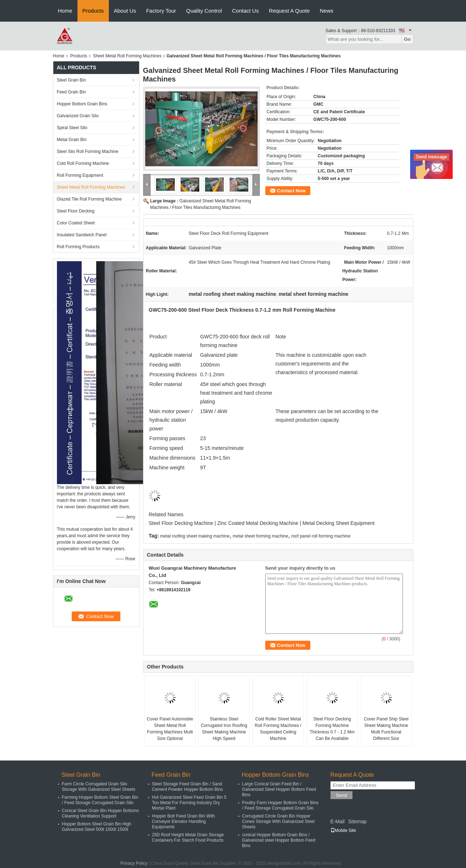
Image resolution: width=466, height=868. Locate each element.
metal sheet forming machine (261, 536)
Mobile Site (343, 830)
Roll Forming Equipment (80, 175)
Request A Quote (289, 11)
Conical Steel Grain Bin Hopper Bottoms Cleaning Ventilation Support (101, 813)
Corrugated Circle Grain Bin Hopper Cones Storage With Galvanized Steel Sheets (278, 821)
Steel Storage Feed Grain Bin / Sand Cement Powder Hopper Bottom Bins (188, 787)
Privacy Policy (134, 863)
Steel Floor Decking (76, 211)
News (327, 11)
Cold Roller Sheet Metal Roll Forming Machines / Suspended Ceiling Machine (278, 729)
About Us (125, 11)
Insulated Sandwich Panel (82, 235)
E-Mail (338, 821)
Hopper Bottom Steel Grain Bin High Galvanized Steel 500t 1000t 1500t (97, 827)
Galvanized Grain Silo (78, 116)
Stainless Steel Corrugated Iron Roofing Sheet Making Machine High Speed (224, 729)
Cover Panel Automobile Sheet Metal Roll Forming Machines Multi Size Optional (170, 729)
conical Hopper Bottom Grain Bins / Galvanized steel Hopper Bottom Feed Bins (279, 840)
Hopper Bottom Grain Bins (82, 104)
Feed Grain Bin (72, 92)
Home (65, 11)
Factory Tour (161, 11)
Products (93, 11)
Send (341, 795)
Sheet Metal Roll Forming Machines (127, 56)
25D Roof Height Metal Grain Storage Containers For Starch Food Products (188, 838)
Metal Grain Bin (72, 140)
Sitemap (357, 821)
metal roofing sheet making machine (195, 536)
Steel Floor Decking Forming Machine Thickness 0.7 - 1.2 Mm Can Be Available (332, 729)
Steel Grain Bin (72, 80)
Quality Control (204, 11)
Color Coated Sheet (76, 223)
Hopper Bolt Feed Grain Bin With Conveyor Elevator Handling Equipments (184, 821)
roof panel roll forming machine (321, 536)
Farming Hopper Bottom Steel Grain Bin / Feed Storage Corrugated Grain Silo (100, 800)
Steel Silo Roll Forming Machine (88, 152)
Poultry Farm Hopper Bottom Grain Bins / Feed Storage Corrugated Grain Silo (280, 805)
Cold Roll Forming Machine (83, 163)
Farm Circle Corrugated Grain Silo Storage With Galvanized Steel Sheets (99, 787)
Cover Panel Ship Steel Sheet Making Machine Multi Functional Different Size (386, 729)
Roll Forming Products (78, 247)
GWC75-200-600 (219, 337)
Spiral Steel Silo (72, 128)
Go (407, 39)
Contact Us (245, 11)
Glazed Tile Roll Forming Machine (89, 199)
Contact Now (291, 191)
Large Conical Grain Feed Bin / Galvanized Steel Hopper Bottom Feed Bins (279, 789)
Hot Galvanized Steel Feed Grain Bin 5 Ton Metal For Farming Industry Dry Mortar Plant (189, 803)
